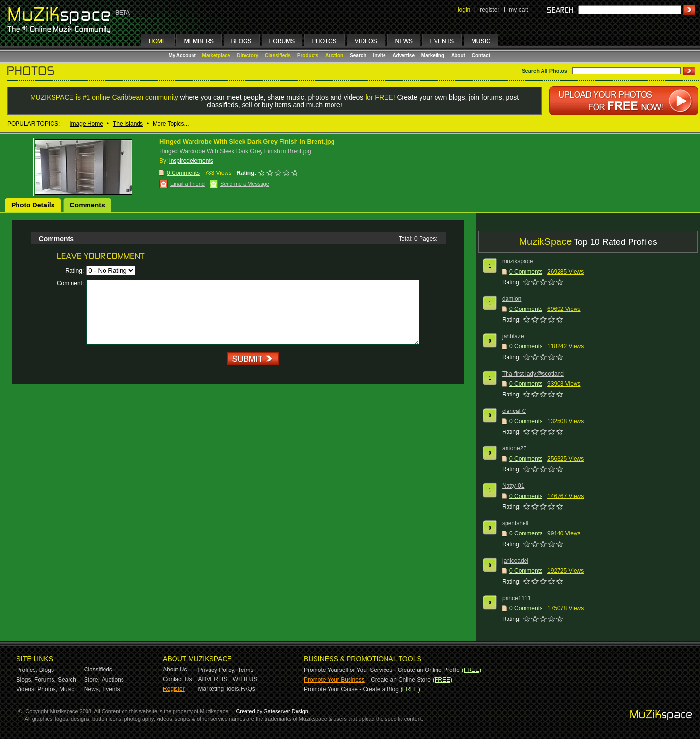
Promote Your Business (334, 680)
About (458, 56)
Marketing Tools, (219, 689)
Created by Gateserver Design (272, 711)
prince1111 (516, 598)
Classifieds (278, 56)
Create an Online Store (401, 680)
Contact (481, 56)
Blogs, (25, 680)
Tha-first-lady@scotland (533, 374)
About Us (175, 670)
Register (174, 689)
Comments (87, 205)
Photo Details (33, 205)
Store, (92, 680)
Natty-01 (513, 486)
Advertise (403, 56)
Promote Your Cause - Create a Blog (351, 689)
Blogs (47, 670)
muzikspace (517, 261)
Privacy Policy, (217, 670)
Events (111, 689)
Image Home (86, 124)
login (464, 10)
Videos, (26, 689)
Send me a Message (245, 184)
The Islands (128, 124)
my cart (518, 10)
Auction (334, 56)
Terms (246, 670)
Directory (247, 56)
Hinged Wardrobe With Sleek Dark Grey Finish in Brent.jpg (247, 142)
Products (308, 56)
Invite (379, 56)
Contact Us (177, 679)
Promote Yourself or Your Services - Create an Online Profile (382, 670)
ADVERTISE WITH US (228, 679)
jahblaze (513, 336)
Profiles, (27, 670)
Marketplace (216, 56)
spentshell (515, 523)
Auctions (113, 680)
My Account (183, 56)
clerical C (514, 411)
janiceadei (515, 561)
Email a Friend (187, 184)
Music (67, 689)
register (490, 10)
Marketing (433, 56)
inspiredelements (191, 161)
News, (92, 689)
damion (512, 299)
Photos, (47, 689)
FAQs (248, 689)
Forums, (45, 680)
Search (358, 56)
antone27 (514, 448)
